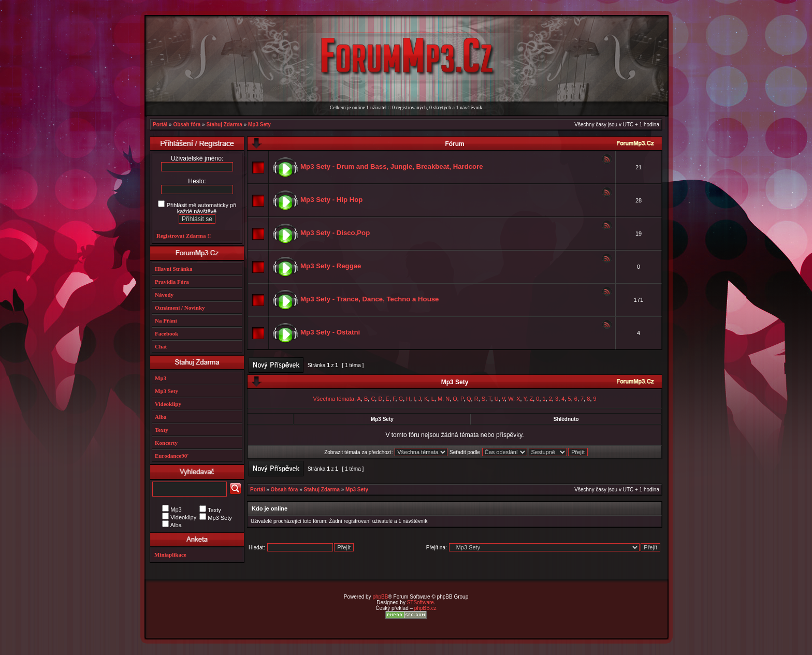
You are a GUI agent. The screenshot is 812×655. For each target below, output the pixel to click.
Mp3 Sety (259, 125)
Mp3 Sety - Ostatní (330, 332)
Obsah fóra (187, 125)
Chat (161, 346)
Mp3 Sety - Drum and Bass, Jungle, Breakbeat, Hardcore (392, 166)
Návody (164, 295)
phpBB (380, 597)
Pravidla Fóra (172, 282)
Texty (162, 430)
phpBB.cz (425, 608)
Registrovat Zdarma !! (184, 236)
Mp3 (161, 378)
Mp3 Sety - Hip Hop (331, 200)
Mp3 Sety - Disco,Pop (335, 233)
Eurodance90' (172, 456)
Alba (161, 417)
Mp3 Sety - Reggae (331, 266)
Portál (160, 125)
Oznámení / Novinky (180, 308)
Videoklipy (168, 404)
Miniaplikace (170, 555)
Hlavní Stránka (173, 269)
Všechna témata (334, 399)
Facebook (166, 333)
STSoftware (421, 602)
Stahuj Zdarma (224, 125)
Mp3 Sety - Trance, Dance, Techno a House (369, 299)
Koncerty (166, 443)
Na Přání (166, 321)
